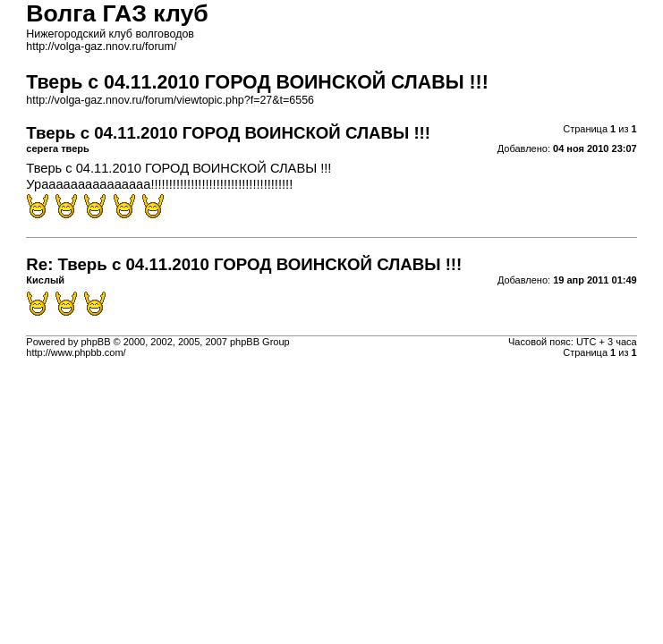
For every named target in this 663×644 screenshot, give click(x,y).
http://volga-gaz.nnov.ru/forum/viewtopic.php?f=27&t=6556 (170, 100)
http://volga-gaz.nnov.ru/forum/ (101, 47)
